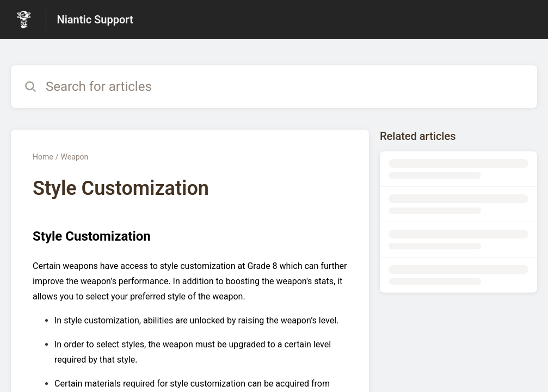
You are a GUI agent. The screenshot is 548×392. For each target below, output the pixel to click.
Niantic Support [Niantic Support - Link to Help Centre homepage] (95, 20)
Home (43, 157)
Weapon (74, 157)
